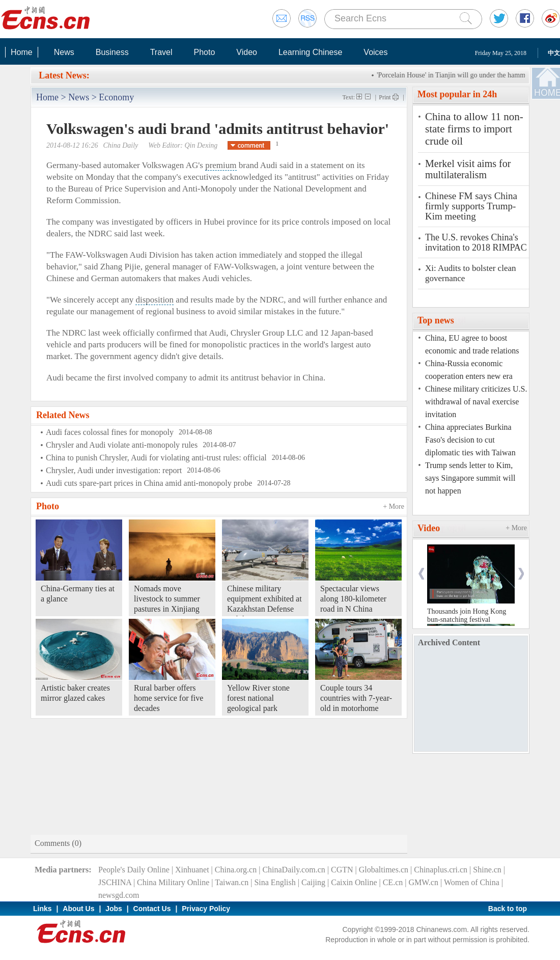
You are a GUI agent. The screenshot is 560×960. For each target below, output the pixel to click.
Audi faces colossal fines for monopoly (110, 432)
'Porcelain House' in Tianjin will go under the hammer (457, 75)
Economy (116, 97)
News (64, 52)
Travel (161, 52)
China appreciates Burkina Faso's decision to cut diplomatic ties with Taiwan (470, 440)
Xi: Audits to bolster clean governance (470, 273)
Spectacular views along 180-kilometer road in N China (353, 599)
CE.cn (393, 882)
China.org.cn (236, 870)
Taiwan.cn (232, 882)
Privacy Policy (206, 909)
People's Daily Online (134, 870)
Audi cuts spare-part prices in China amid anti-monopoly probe (149, 483)
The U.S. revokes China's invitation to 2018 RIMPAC (476, 242)
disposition (155, 300)
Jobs (114, 909)
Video (247, 52)
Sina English (275, 882)
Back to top (508, 909)
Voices (375, 52)
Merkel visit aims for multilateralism (468, 169)
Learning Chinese (310, 52)
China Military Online (173, 882)
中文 (554, 53)
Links (43, 909)
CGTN (342, 870)
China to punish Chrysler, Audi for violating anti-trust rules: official (156, 458)
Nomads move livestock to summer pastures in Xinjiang (167, 599)
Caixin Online (354, 882)
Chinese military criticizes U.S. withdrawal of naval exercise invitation (476, 402)
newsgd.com (119, 895)
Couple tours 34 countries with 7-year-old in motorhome (356, 698)
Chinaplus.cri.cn (441, 870)
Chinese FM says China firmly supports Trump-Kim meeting (471, 206)
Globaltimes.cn (384, 870)
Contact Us (152, 909)
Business (112, 52)
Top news (436, 320)
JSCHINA (115, 882)
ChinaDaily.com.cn (293, 870)
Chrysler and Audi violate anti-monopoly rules (122, 445)
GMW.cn (423, 882)
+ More (394, 506)
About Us (78, 909)
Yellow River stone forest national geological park (258, 698)
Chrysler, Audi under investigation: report (114, 470)
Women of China (472, 882)
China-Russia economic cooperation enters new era (469, 370)
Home (22, 52)
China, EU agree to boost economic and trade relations (472, 344)
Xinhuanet (192, 870)
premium (221, 165)
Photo (204, 52)
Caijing (313, 882)
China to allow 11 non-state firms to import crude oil (474, 129)
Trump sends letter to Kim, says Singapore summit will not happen (470, 478)
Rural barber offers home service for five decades (169, 698)
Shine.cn (487, 870)
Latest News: (64, 75)
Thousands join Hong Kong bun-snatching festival (467, 615)
